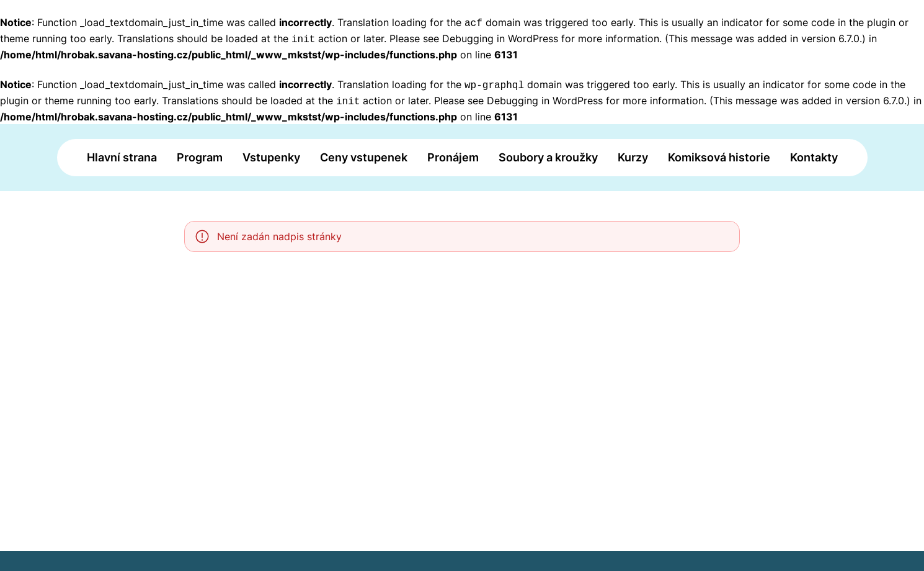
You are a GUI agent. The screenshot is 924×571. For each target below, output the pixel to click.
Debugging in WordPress (500, 38)
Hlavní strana (122, 157)
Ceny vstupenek (364, 157)
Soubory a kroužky (548, 157)
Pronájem (453, 157)
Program (200, 157)
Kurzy (633, 157)
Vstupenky (271, 157)
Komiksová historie (719, 157)
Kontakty (814, 157)
